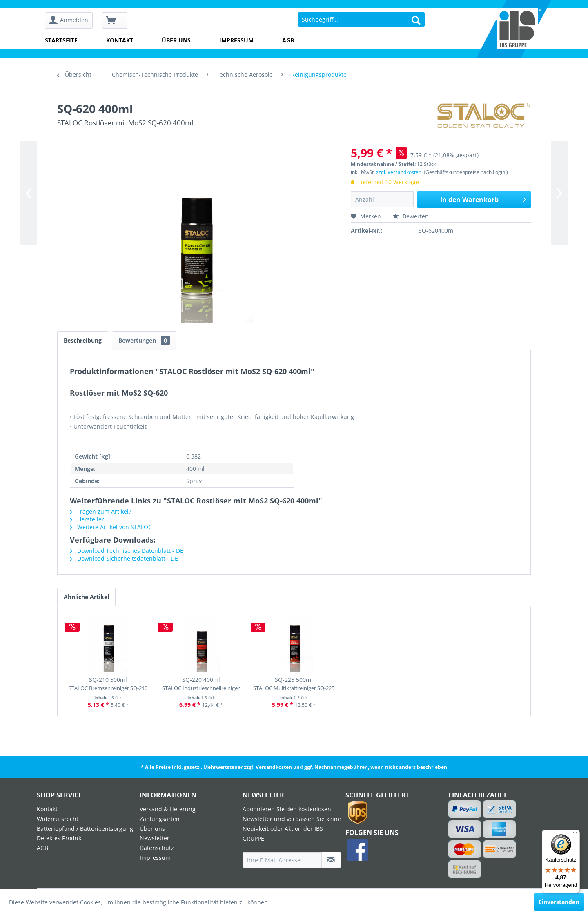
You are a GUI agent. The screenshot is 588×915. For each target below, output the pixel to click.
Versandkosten (274, 767)
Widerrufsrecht (58, 819)
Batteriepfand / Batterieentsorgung (85, 829)
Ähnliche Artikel (86, 597)
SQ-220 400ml (201, 684)
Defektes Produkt (60, 838)
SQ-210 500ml (108, 684)
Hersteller (87, 519)
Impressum (236, 40)
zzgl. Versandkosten (399, 172)
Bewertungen (144, 340)
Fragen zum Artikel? (100, 511)
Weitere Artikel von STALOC (111, 527)
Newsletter (155, 838)
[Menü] (575, 835)
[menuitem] (72, 21)
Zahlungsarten (160, 819)
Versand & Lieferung (168, 809)
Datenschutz (157, 848)
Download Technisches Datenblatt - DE (127, 551)
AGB (288, 40)
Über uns (176, 40)
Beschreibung (83, 340)
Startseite (61, 40)
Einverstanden (559, 902)
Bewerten (411, 216)
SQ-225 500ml (294, 684)
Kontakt (120, 40)
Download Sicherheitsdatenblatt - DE (124, 558)
